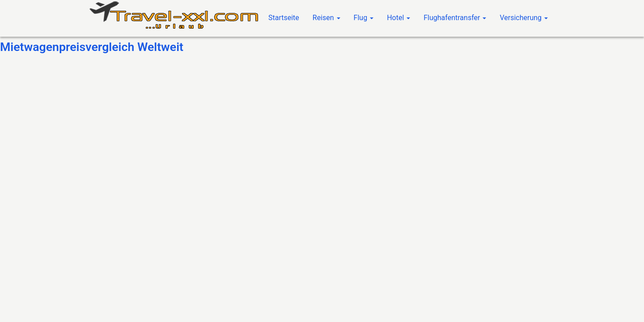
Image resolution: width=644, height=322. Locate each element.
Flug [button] (364, 18)
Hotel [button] (398, 18)
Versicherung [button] (524, 18)
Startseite (284, 18)
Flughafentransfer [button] (455, 18)
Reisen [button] (326, 18)
